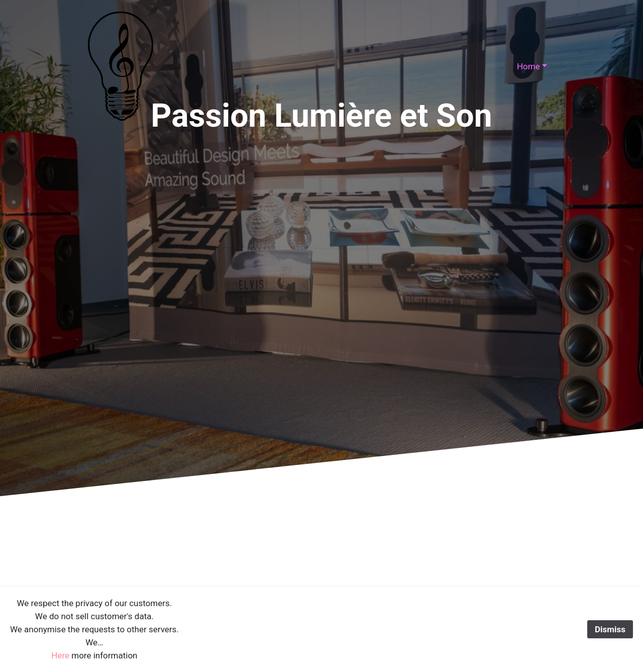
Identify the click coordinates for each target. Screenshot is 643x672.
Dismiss (610, 629)
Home (528, 66)
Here (60, 655)
